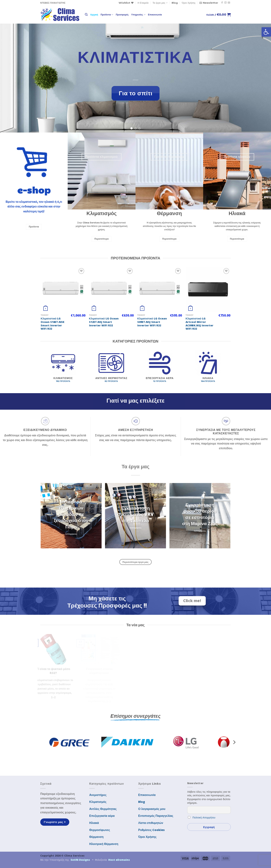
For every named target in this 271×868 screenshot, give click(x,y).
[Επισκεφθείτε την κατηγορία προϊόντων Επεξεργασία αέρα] (160, 366)
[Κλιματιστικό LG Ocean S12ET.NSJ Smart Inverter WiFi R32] (111, 290)
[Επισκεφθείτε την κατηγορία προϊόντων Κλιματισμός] (63, 366)
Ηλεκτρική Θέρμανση (104, 844)
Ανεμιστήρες (98, 795)
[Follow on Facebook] (222, 3)
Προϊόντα (107, 15)
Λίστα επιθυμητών (151, 823)
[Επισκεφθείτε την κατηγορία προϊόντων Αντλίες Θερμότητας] (111, 366)
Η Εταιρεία (143, 3)
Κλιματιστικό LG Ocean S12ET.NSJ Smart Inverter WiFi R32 (104, 322)
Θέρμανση (96, 837)
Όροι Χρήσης (189, 3)
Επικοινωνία (155, 15)
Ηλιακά (94, 823)
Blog (175, 3)
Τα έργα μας (160, 3)
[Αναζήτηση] (86, 15)
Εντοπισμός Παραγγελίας (156, 816)
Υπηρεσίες (138, 15)
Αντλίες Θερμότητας (103, 809)
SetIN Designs (80, 860)
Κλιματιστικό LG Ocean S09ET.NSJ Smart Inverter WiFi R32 (152, 322)
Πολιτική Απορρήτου (204, 817)
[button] (266, 32)
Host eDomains (119, 860)
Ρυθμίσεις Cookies (151, 830)
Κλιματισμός (98, 802)
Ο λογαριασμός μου (152, 809)
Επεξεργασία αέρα (102, 816)
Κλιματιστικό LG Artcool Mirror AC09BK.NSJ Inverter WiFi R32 (199, 324)
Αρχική (94, 15)
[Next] (234, 742)
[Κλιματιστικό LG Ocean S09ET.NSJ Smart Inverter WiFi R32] (160, 290)
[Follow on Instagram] (225, 3)
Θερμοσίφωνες (100, 830)
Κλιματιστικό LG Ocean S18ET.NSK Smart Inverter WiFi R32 (53, 324)
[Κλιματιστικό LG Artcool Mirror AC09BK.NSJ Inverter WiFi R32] (208, 290)
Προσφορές (122, 15)
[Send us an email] (229, 3)
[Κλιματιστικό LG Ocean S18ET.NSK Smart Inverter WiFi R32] (63, 290)
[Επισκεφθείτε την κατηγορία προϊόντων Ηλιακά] (208, 366)
